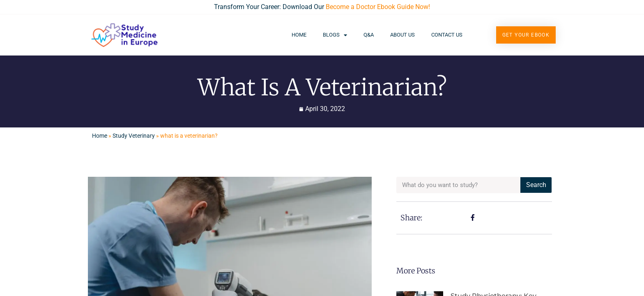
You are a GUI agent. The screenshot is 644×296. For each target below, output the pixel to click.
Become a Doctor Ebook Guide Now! (378, 7)
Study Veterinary (134, 136)
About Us (402, 35)
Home (299, 35)
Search (536, 185)
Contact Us (447, 35)
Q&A (369, 35)
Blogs (335, 35)
